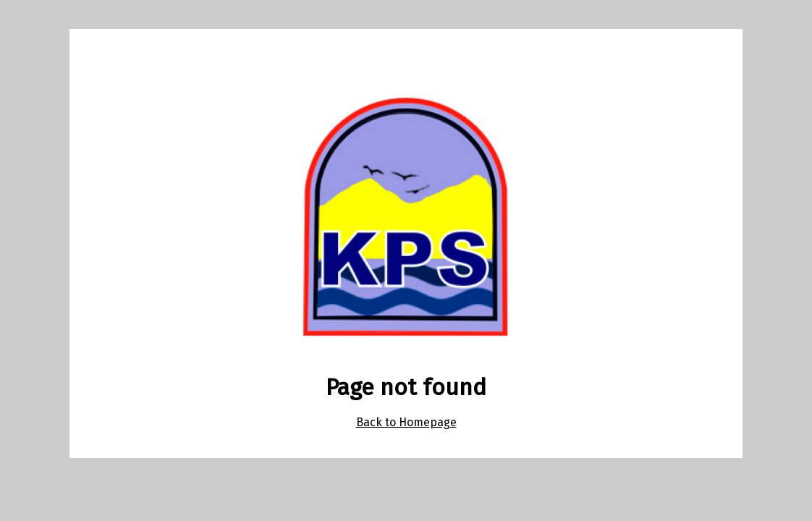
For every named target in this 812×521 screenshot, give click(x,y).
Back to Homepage (406, 422)
